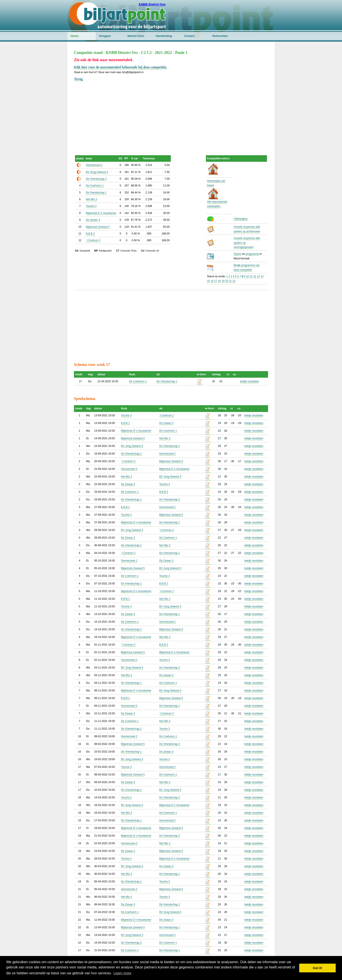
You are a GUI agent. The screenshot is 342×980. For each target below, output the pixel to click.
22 (234, 281)
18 (219, 281)
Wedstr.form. (136, 36)
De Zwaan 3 (93, 220)
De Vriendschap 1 (96, 193)
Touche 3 (91, 206)
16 (212, 281)
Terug (78, 79)
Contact (189, 36)
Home (75, 36)
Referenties (220, 36)
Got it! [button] (318, 968)
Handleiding (164, 36)
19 (223, 281)
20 (227, 281)
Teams (237, 254)
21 (230, 281)
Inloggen (105, 36)
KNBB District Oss (152, 4)
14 (262, 276)
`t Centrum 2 (93, 240)
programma (252, 254)
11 (251, 276)
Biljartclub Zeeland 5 (98, 227)
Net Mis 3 (91, 199)
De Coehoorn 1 (95, 186)
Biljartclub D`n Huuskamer (101, 213)
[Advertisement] (171, 112)
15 (208, 281)
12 (255, 276)
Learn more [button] (122, 973)
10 (247, 276)
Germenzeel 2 (94, 165)
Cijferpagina (241, 219)
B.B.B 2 (90, 234)
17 (216, 281)
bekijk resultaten (250, 381)
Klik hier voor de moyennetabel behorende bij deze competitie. (121, 67)
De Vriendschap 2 (96, 179)
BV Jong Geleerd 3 (97, 172)
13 (258, 276)
